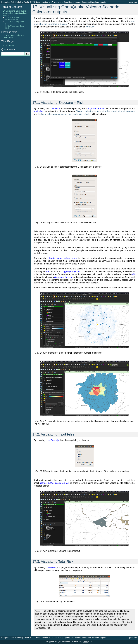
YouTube (90, 27)
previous (133, 2)
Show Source (8, 45)
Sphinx (85, 642)
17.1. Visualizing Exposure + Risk (12, 18)
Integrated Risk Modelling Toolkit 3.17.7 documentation (25, 2)
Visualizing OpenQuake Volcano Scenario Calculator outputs (78, 2)
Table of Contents (12, 7)
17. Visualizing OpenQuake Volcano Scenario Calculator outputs (15, 13)
